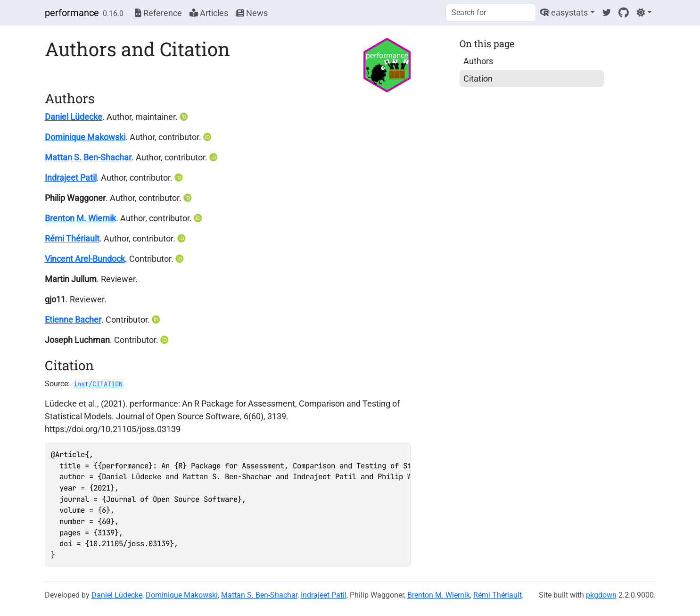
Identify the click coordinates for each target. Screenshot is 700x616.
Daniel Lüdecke (74, 117)
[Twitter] (607, 12)
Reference (158, 13)
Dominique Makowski (85, 137)
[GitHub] (624, 12)
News (252, 13)
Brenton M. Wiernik (80, 218)
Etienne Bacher (73, 320)
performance (72, 13)
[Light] (644, 12)
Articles (209, 13)
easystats (564, 12)
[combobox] (491, 13)
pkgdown (601, 595)
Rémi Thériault (72, 238)
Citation (478, 79)
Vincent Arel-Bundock (85, 259)
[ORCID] (185, 117)
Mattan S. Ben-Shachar (88, 157)
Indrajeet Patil (71, 178)
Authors (478, 61)
